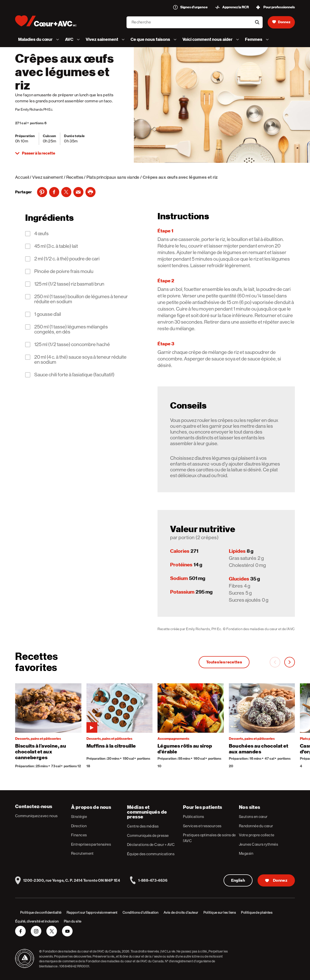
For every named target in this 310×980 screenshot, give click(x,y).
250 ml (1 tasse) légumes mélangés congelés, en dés (71, 329)
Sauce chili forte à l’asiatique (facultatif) (74, 375)
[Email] (78, 192)
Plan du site (73, 921)
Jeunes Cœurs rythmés (258, 844)
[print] (90, 192)
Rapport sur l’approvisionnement (92, 912)
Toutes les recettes (224, 662)
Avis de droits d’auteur (181, 912)
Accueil (22, 177)
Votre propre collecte (257, 835)
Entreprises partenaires (91, 844)
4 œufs (41, 234)
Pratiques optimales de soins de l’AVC (209, 838)
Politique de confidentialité (41, 912)
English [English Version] (238, 880)
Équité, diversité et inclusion (37, 921)
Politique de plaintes (257, 912)
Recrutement (82, 853)
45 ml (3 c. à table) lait (56, 246)
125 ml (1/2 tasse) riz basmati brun (69, 284)
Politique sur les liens (220, 912)
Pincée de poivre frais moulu (64, 271)
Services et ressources (202, 826)
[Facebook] (54, 192)
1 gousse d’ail (48, 314)
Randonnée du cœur (256, 826)
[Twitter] (66, 192)
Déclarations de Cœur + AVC (151, 845)
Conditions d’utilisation (141, 912)
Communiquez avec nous (36, 816)
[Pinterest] (42, 192)
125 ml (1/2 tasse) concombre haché (72, 345)
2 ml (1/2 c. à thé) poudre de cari (67, 259)
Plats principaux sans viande (113, 177)
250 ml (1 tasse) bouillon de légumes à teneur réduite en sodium (81, 299)
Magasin (246, 853)
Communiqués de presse (148, 835)
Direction (79, 826)
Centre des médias (143, 826)
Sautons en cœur (253, 817)
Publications (193, 817)
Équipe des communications (151, 854)
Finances (79, 835)
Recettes (75, 177)
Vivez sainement (48, 177)
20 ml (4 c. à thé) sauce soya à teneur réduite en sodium (80, 360)
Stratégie (79, 817)
